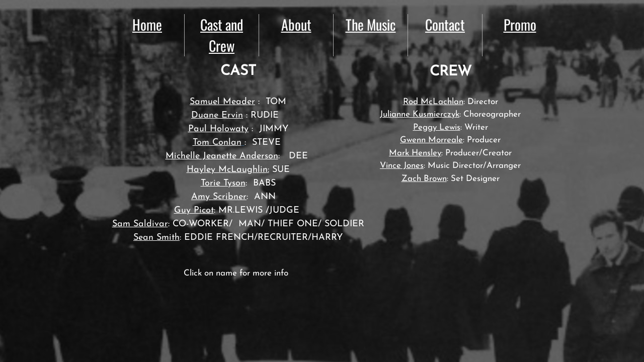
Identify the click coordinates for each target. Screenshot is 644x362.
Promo (520, 24)
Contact (445, 24)
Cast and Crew (222, 35)
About (296, 24)
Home (147, 24)
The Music (371, 24)
